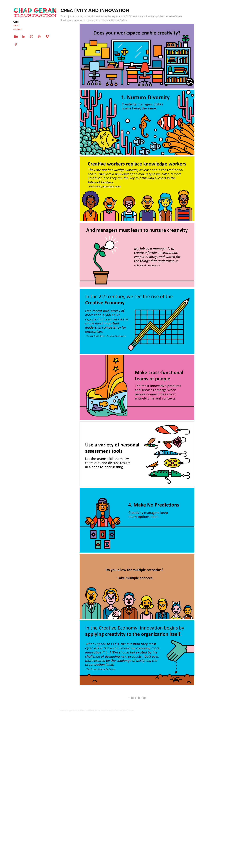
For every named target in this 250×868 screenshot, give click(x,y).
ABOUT (16, 26)
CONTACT (17, 29)
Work (16, 22)
